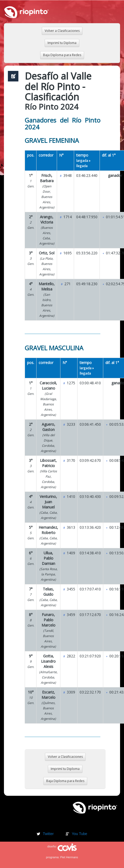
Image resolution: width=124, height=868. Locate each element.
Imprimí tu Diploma (62, 43)
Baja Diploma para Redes (62, 55)
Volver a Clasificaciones (62, 31)
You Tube (79, 834)
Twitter (48, 834)
